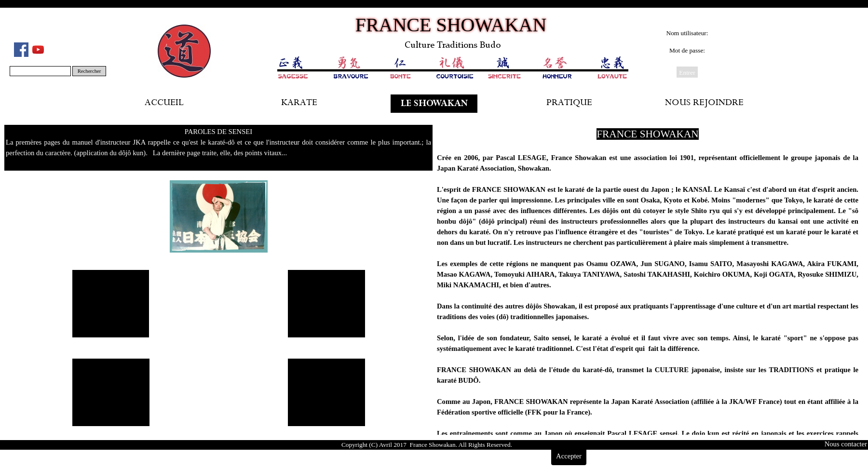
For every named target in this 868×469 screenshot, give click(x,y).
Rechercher (89, 71)
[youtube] (38, 50)
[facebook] (21, 50)
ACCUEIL (164, 104)
